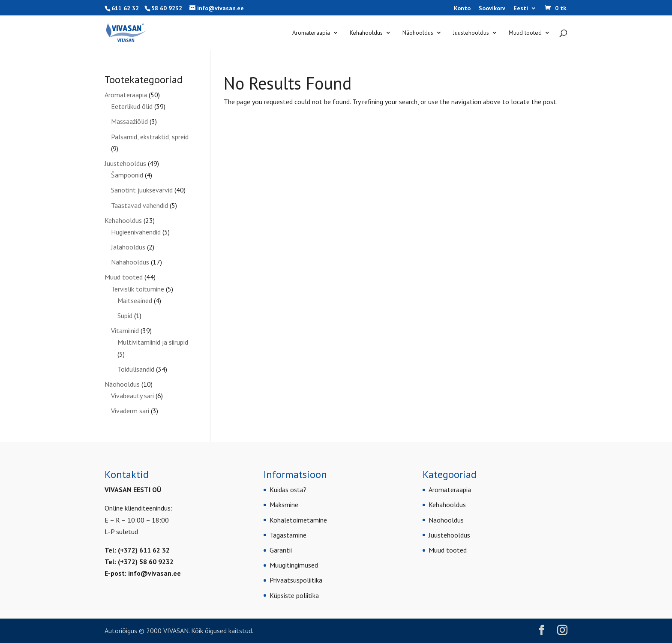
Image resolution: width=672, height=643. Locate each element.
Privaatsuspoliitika (296, 580)
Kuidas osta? (288, 490)
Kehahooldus (366, 33)
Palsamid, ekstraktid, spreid (150, 137)
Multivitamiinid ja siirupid (153, 342)
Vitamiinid (125, 331)
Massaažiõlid (129, 121)
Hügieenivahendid (136, 232)
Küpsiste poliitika (294, 595)
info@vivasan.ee (154, 573)
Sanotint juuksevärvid (142, 190)
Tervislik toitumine (138, 289)
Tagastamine (288, 535)
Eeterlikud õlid (132, 106)
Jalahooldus (128, 247)
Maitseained (135, 300)
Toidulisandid (136, 369)
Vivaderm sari (130, 411)
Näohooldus (418, 33)
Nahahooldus (130, 262)
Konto (462, 9)
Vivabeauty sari (132, 396)
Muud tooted (525, 33)
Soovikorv (492, 9)
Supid (125, 315)
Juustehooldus (471, 33)
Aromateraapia (311, 33)
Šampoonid (127, 175)
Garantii (281, 550)
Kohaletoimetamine (298, 520)
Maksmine (284, 505)
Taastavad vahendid (139, 205)
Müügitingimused (294, 565)
